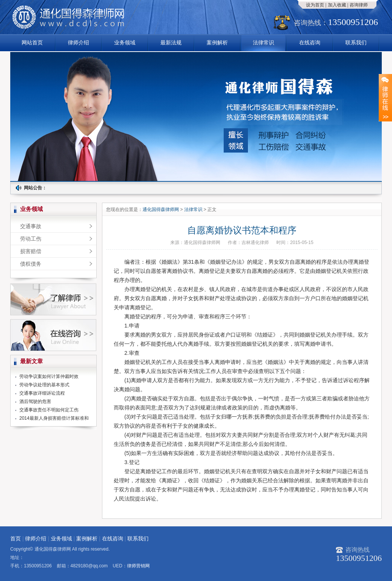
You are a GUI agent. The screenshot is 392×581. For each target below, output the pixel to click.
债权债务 (31, 264)
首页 (16, 538)
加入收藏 (337, 5)
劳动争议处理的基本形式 (44, 385)
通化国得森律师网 (161, 209)
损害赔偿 (31, 251)
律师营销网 (138, 566)
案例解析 (217, 43)
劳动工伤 (31, 239)
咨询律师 (359, 5)
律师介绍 (78, 43)
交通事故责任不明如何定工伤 (49, 410)
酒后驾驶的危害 (35, 402)
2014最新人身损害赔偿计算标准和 (54, 418)
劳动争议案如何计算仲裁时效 (49, 376)
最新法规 (171, 43)
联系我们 (356, 43)
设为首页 (315, 5)
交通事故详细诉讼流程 (42, 393)
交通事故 (31, 226)
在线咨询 (310, 43)
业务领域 (125, 43)
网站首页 (32, 43)
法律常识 (263, 43)
